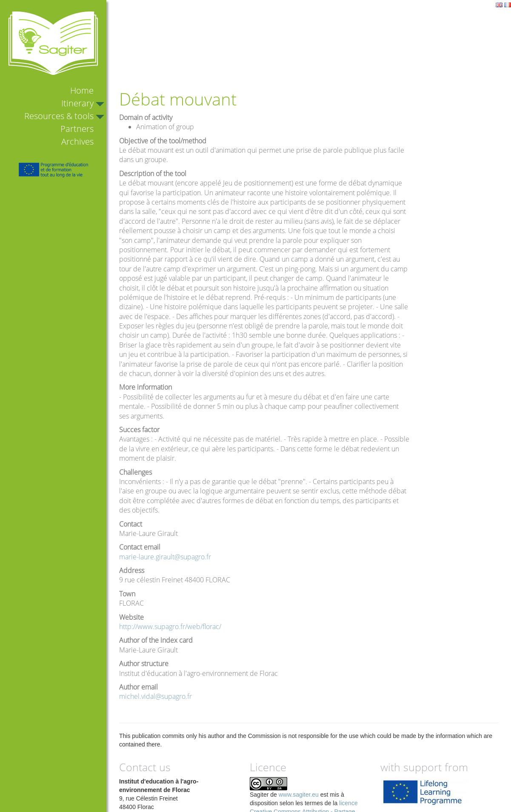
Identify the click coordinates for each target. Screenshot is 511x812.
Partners (77, 129)
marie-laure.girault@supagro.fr (165, 557)
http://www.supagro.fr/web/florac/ (170, 627)
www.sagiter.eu (299, 795)
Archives (77, 141)
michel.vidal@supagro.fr (156, 696)
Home (82, 90)
